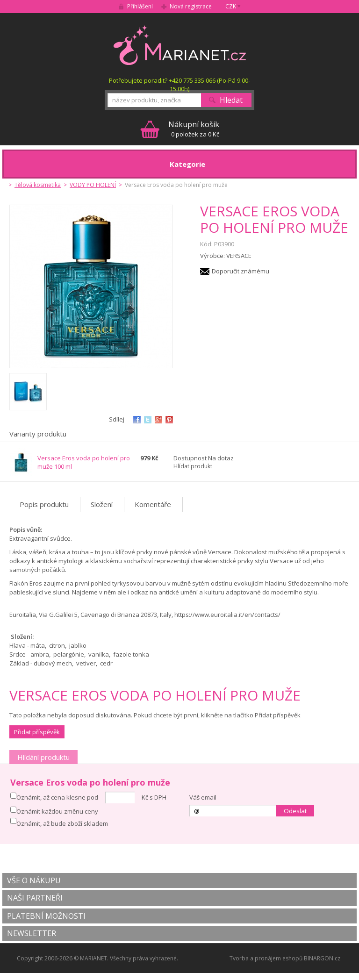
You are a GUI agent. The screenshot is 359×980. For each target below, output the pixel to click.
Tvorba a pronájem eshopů (266, 958)
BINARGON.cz (322, 958)
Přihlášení (140, 6)
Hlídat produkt (193, 466)
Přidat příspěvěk (37, 732)
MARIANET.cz (180, 45)
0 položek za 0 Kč (194, 129)
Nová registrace (191, 6)
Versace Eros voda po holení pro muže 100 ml (84, 462)
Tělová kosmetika (38, 185)
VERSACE (239, 256)
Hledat (231, 100)
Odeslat (295, 811)
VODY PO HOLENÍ (93, 185)
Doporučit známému (241, 271)
